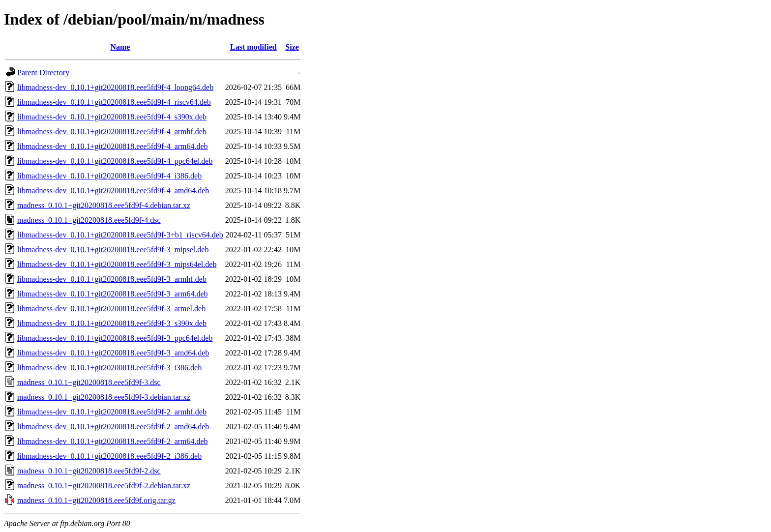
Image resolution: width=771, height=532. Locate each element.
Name (120, 47)
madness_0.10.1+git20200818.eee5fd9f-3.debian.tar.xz (104, 397)
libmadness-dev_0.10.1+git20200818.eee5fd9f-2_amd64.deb (113, 427)
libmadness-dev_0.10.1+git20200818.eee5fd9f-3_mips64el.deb (117, 264)
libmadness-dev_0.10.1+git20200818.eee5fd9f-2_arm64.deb (113, 441)
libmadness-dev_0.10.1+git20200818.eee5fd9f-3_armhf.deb (112, 279)
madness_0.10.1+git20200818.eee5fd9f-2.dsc (89, 471)
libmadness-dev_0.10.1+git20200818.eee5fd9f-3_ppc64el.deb (115, 338)
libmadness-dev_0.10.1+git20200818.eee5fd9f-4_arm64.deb (113, 146)
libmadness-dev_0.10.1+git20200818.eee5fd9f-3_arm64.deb (113, 294)
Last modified (253, 47)
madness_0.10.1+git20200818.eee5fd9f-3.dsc (89, 382)
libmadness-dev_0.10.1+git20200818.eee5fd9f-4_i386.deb (109, 176)
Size (292, 47)
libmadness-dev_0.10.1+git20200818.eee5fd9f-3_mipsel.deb (113, 250)
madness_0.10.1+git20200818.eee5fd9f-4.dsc (89, 220)
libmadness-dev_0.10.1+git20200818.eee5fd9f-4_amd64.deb (113, 191)
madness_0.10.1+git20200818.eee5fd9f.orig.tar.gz (96, 500)
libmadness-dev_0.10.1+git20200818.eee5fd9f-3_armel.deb (111, 309)
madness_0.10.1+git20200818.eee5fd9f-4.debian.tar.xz (104, 205)
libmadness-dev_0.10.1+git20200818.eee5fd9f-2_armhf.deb (112, 412)
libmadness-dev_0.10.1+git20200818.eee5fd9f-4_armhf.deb (112, 132)
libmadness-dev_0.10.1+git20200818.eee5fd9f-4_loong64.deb (115, 87)
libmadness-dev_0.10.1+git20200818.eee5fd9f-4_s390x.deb (112, 117)
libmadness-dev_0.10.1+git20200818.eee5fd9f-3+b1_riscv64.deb (120, 235)
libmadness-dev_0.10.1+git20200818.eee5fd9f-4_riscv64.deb (114, 102)
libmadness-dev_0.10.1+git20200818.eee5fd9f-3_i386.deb (109, 368)
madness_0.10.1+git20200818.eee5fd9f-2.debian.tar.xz (104, 486)
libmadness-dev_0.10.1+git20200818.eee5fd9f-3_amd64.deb (113, 353)
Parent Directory (43, 73)
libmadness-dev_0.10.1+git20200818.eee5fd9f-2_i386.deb (109, 456)
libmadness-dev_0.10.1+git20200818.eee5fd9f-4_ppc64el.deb (115, 161)
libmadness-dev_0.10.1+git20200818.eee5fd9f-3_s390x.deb (112, 323)
